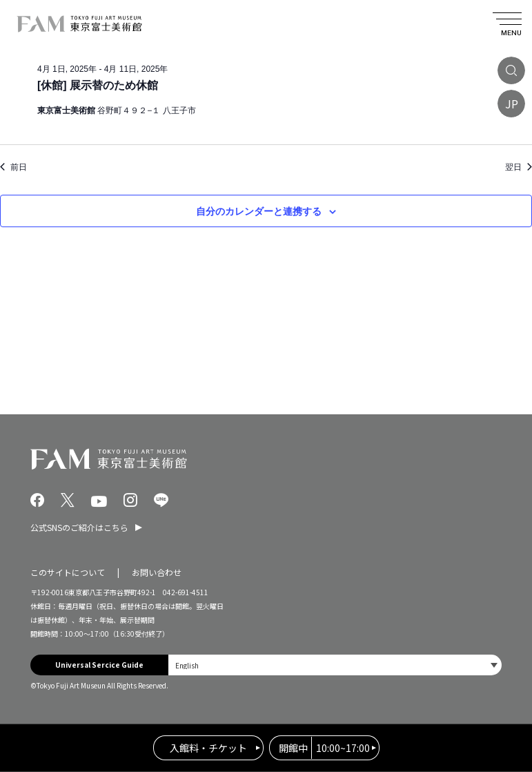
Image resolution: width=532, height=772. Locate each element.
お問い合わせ (157, 572)
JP (512, 104)
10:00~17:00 (324, 748)
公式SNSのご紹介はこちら (79, 527)
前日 (13, 167)
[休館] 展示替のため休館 (98, 85)
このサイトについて (68, 572)
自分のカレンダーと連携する (259, 211)
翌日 (519, 167)
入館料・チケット (208, 748)
